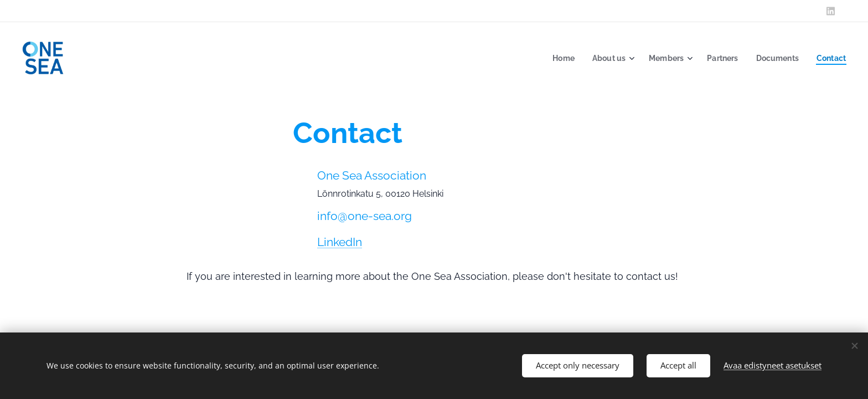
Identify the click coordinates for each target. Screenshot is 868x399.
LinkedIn (340, 242)
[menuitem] (554, 58)
